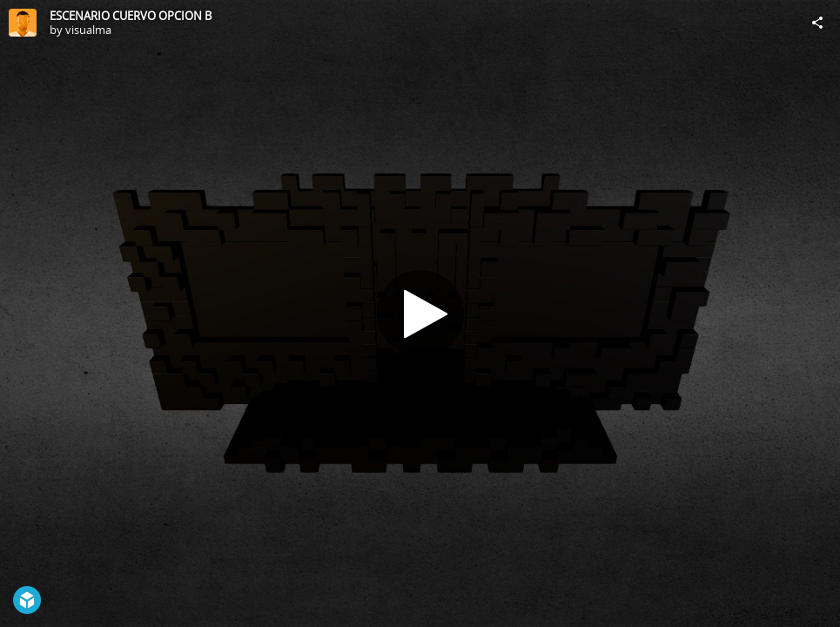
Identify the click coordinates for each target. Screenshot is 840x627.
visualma (88, 30)
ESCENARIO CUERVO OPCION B (131, 16)
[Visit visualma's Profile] (23, 23)
